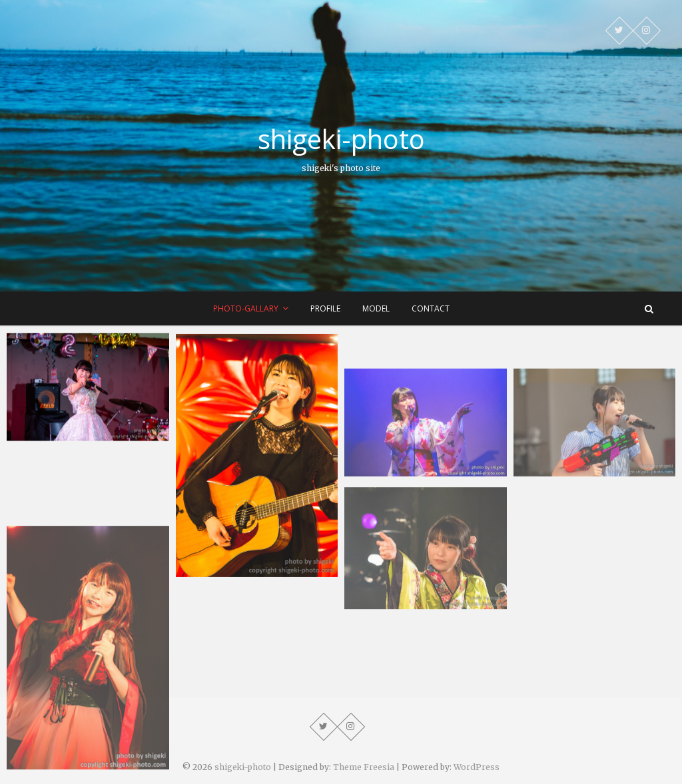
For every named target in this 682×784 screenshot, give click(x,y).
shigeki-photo (341, 139)
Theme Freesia (364, 767)
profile (325, 308)
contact (431, 308)
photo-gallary (246, 308)
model (376, 308)
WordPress (477, 767)
